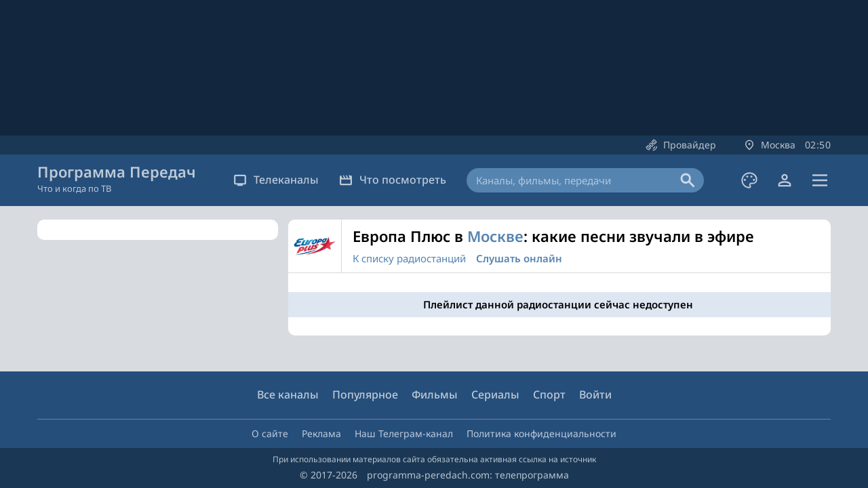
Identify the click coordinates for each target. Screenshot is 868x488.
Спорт (549, 394)
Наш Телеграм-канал (404, 433)
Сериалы (495, 394)
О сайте (270, 433)
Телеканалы (276, 180)
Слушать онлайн (519, 258)
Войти (595, 394)
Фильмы (435, 394)
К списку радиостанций (409, 258)
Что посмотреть (393, 180)
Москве (495, 236)
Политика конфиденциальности (541, 433)
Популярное (365, 394)
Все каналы (288, 394)
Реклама (321, 433)
